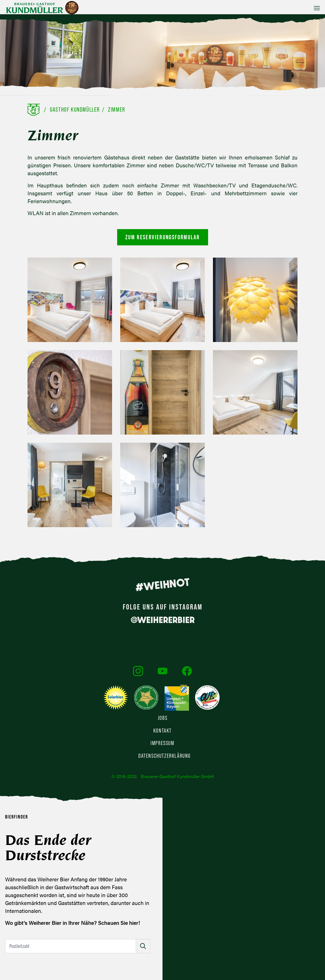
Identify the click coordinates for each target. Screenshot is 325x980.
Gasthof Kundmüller (75, 109)
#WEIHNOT (162, 585)
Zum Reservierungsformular (163, 237)
